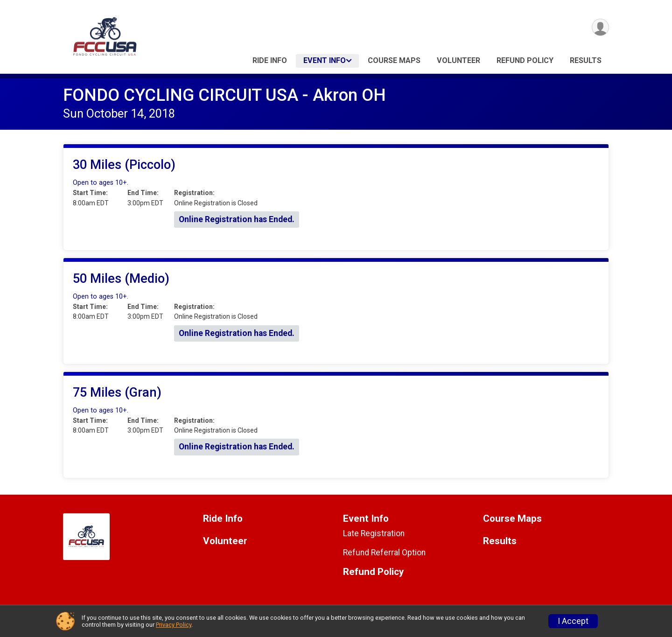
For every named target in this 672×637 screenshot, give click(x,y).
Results (586, 60)
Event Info (325, 60)
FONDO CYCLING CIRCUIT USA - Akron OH (224, 95)
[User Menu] (600, 27)
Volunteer (458, 60)
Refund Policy (525, 60)
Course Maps (394, 60)
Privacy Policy (174, 625)
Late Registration (374, 533)
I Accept (573, 621)
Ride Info (270, 60)
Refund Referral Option (384, 553)
